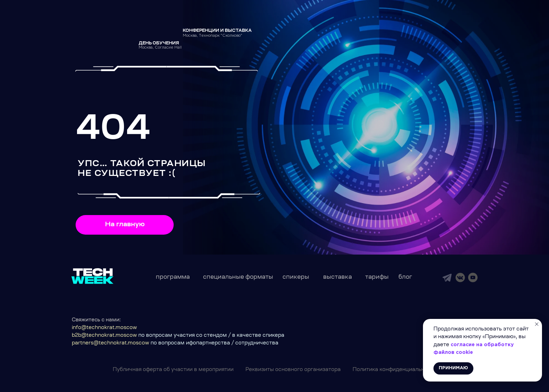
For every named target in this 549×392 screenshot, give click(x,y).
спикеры (296, 277)
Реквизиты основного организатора (293, 370)
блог (405, 277)
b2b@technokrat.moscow (104, 336)
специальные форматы (238, 277)
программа (173, 277)
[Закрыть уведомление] (537, 324)
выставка (338, 277)
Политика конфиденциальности (395, 370)
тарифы (377, 277)
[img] (447, 278)
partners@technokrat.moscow (110, 343)
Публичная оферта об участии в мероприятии (173, 370)
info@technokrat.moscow (104, 328)
